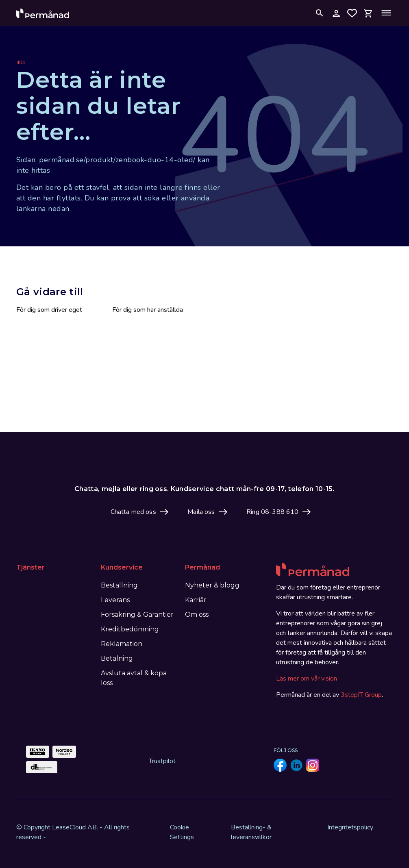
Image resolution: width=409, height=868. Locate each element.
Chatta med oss (133, 512)
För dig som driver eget (49, 310)
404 (21, 63)
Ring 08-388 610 (272, 512)
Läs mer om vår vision (307, 679)
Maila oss (201, 512)
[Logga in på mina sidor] (336, 13)
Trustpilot (162, 761)
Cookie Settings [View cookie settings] (182, 832)
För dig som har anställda (148, 310)
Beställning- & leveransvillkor (251, 832)
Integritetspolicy (350, 827)
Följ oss (286, 750)
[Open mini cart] (368, 13)
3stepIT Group (361, 695)
